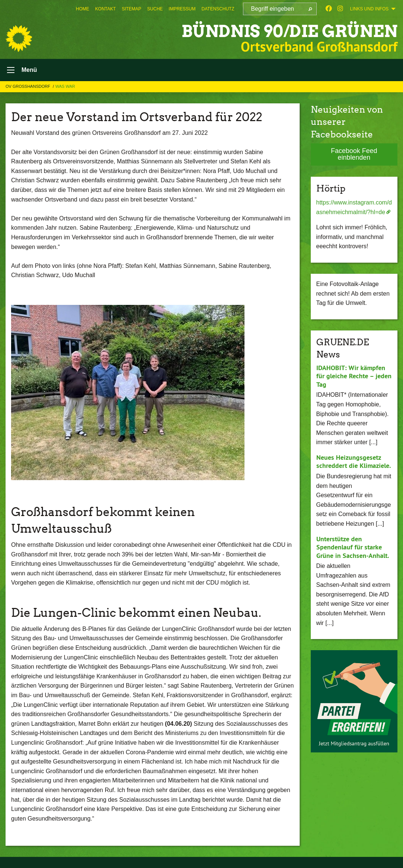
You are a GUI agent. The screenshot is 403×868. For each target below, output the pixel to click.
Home (83, 9)
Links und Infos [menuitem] (369, 9)
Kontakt (106, 9)
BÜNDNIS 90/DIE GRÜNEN (289, 31)
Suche (155, 9)
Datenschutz (218, 9)
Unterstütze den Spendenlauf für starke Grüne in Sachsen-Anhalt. (353, 547)
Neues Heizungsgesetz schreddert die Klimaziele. (354, 462)
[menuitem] (83, 9)
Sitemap (132, 9)
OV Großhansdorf (28, 86)
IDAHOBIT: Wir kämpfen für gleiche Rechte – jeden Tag (354, 376)
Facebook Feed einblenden (354, 154)
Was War (65, 86)
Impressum (182, 9)
